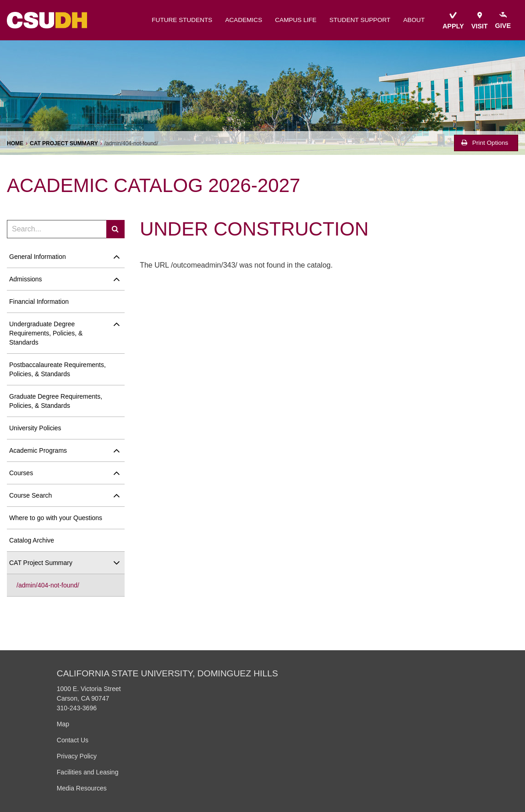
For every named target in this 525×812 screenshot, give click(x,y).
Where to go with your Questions (56, 518)
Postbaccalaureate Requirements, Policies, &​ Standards (57, 369)
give (503, 21)
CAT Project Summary (64, 143)
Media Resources (82, 788)
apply (453, 21)
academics (243, 20)
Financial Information (39, 302)
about (414, 20)
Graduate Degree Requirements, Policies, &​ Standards (56, 401)
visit (480, 21)
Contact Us (73, 740)
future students (182, 20)
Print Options (485, 143)
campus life (296, 20)
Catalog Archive (32, 540)
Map (63, 724)
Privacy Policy (77, 756)
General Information (38, 257)
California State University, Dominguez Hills (167, 673)
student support (360, 20)
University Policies (35, 428)
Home (15, 143)
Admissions (26, 279)
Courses (21, 473)
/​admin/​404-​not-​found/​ (48, 585)
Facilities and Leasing (88, 772)
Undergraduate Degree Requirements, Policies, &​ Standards (46, 333)
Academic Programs (38, 450)
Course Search (30, 495)
